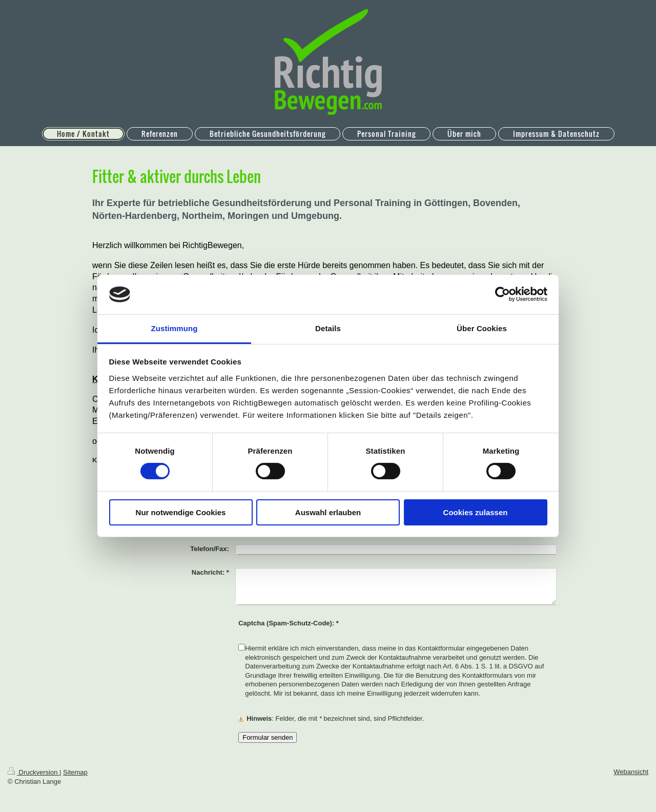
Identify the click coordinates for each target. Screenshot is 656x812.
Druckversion (34, 772)
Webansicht (631, 772)
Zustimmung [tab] (175, 328)
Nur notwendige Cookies (181, 512)
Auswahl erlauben (328, 512)
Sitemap (75, 772)
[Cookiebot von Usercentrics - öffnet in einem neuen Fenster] (503, 294)
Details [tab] (328, 328)
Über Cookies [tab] (482, 328)
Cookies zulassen (476, 512)
